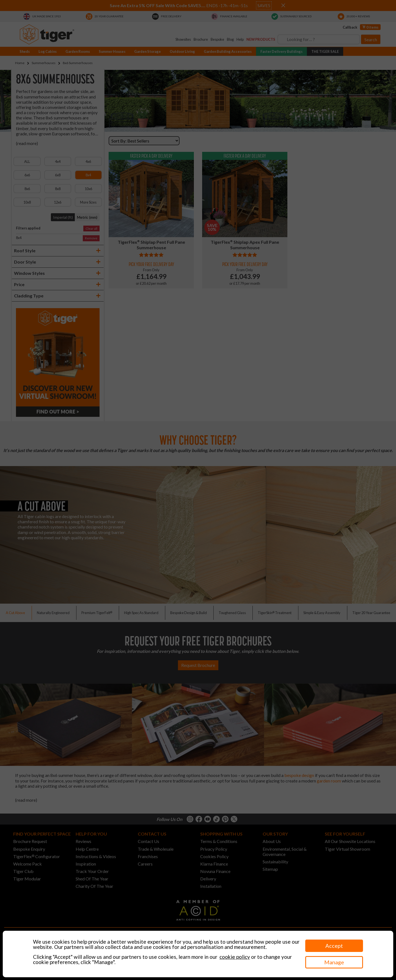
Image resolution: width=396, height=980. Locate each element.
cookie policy (235, 957)
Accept (334, 946)
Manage (334, 962)
